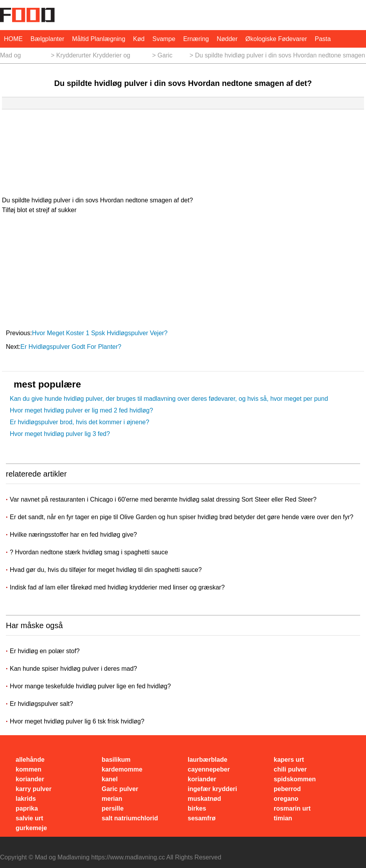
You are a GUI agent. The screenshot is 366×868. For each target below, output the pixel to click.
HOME (13, 39)
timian (283, 818)
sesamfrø (202, 818)
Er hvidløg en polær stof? (45, 651)
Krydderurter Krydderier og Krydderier (93, 58)
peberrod (287, 789)
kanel (110, 779)
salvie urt (29, 818)
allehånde (30, 760)
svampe (164, 39)
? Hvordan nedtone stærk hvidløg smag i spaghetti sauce (90, 552)
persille (113, 808)
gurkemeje (31, 828)
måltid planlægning (99, 39)
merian (112, 799)
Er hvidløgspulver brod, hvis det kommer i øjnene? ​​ (80, 422)
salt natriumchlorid (130, 818)
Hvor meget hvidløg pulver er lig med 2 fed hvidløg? (81, 410)
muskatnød (204, 799)
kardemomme (122, 769)
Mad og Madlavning (16, 58)
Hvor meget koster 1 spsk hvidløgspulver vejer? (101, 333)
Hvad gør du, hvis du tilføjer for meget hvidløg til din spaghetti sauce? (107, 570)
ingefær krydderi (212, 789)
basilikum (116, 760)
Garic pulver (166, 58)
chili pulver (290, 769)
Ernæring (196, 39)
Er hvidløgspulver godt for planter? (72, 347)
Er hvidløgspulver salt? (41, 704)
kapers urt (289, 760)
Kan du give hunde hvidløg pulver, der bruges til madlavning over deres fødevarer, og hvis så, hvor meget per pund (169, 399)
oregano (286, 799)
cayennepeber (209, 769)
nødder (227, 39)
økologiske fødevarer (276, 39)
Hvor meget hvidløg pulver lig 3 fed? (60, 434)
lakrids (26, 799)
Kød (139, 39)
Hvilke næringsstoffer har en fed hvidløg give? (74, 535)
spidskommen (295, 779)
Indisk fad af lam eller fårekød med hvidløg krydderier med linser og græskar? (118, 587)
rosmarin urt (292, 808)
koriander (30, 779)
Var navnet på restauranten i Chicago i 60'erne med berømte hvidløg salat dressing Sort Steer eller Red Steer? (164, 499)
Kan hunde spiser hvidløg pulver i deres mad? (74, 669)
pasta (323, 39)
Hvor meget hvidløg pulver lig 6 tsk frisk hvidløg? (77, 721)
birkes (197, 808)
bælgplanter (47, 39)
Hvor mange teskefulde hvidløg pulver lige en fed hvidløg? (90, 686)
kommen (29, 769)
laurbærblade (207, 760)
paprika (27, 808)
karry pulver (34, 789)
